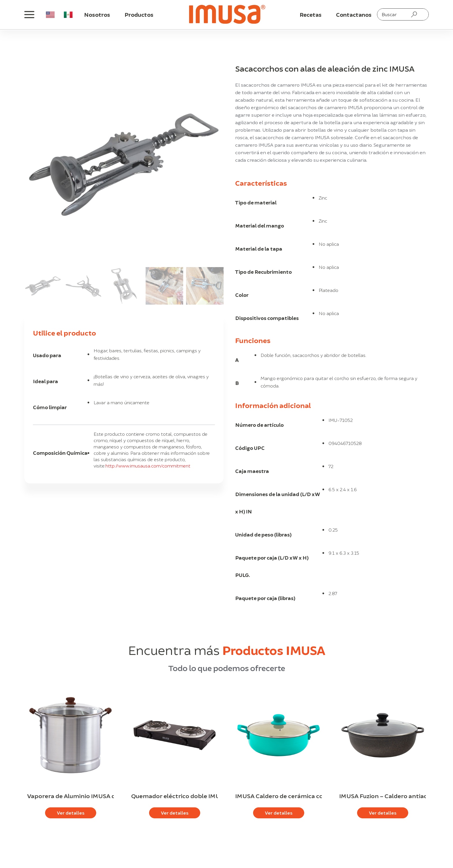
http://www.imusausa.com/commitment (148, 466)
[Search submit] (414, 14)
